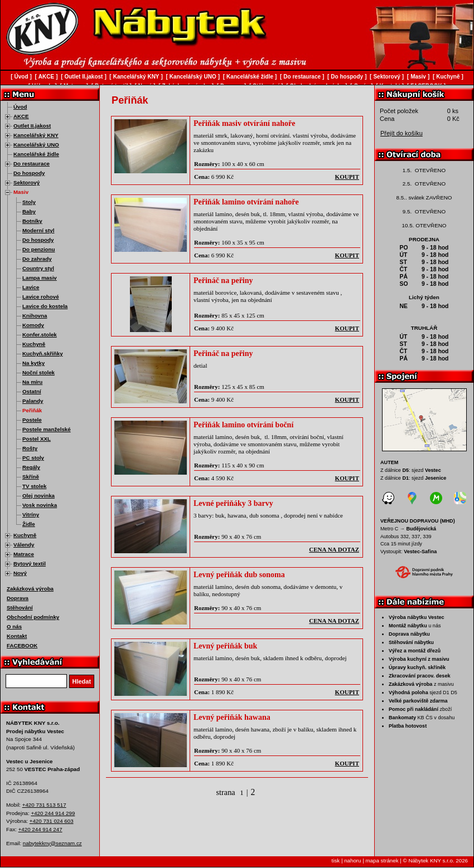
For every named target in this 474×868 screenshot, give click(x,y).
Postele (32, 420)
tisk (336, 860)
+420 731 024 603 (52, 821)
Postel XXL (37, 439)
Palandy (33, 401)
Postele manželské (47, 429)
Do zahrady (37, 259)
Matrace (24, 554)
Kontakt (17, 636)
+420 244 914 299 (53, 813)
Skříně (31, 477)
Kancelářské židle (36, 154)
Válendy (24, 545)
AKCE (21, 116)
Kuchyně (34, 344)
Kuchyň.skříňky (43, 353)
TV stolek (34, 486)
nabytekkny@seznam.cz (52, 843)
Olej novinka (38, 496)
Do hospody (29, 173)
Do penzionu (39, 249)
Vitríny (31, 515)
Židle (29, 524)
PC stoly (33, 458)
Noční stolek (38, 372)
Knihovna (35, 316)
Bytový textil (30, 564)
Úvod (20, 107)
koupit (347, 177)
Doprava (18, 598)
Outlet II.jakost (32, 126)
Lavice (31, 287)
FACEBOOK (22, 645)
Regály (31, 467)
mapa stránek (382, 860)
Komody (33, 325)
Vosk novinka (40, 505)
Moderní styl (38, 230)
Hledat (82, 681)
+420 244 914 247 (40, 829)
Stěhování (20, 608)
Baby (29, 211)
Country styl (38, 268)
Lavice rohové (41, 297)
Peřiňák (32, 410)
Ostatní (32, 391)
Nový (20, 573)
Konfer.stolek (40, 335)
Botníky (32, 221)
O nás (14, 626)
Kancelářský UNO (36, 145)
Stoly (29, 202)
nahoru (352, 860)
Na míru (32, 382)
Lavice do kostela (45, 306)
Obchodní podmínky (33, 617)
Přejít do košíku (402, 133)
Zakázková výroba (30, 589)
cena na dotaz (334, 549)
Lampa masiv (40, 278)
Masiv (21, 192)
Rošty (30, 448)
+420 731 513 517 (44, 805)
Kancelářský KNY (36, 135)
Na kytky (33, 363)
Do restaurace (32, 164)
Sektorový (26, 182)
